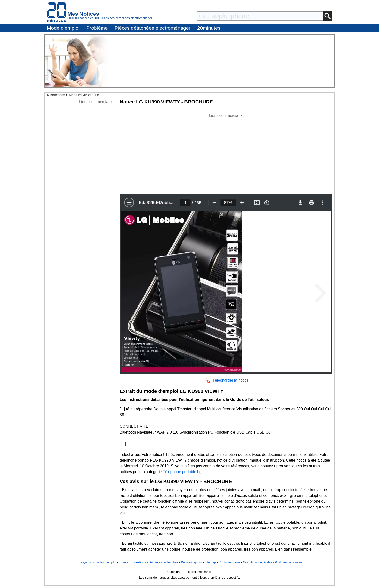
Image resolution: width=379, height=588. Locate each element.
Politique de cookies (289, 562)
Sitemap (210, 562)
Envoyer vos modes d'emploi (96, 562)
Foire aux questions (132, 562)
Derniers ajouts (191, 562)
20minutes (209, 28)
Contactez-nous (229, 562)
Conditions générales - (259, 562)
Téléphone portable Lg (182, 472)
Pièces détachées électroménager (153, 28)
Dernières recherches (163, 562)
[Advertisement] (226, 152)
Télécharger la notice (230, 380)
